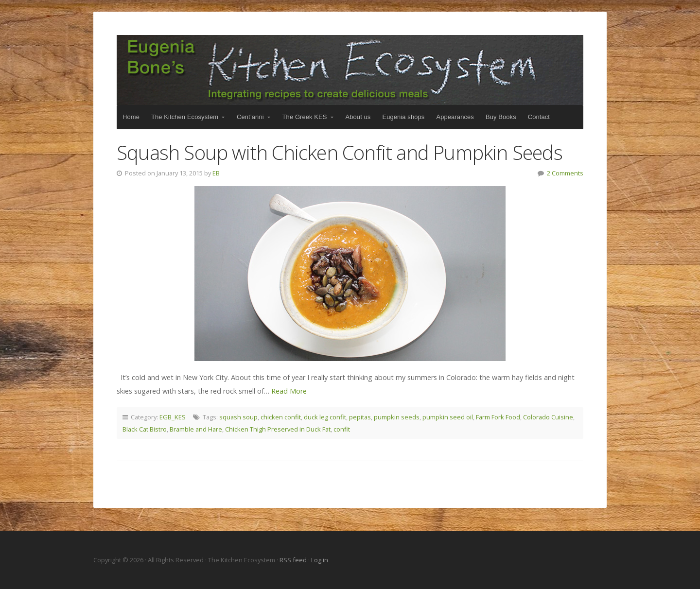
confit (342, 429)
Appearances (455, 117)
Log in (320, 560)
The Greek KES (305, 117)
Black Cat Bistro (145, 429)
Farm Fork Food (498, 417)
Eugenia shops (403, 117)
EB (216, 173)
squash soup (238, 417)
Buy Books (501, 117)
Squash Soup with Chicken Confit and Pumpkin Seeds (340, 152)
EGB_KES (173, 417)
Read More (289, 391)
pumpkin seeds (397, 417)
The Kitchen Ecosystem (350, 70)
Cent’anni (250, 117)
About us (358, 117)
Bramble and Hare (196, 429)
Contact (539, 117)
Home (131, 117)
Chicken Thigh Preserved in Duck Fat (278, 429)
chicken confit (281, 417)
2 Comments (565, 173)
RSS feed (294, 560)
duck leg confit (325, 417)
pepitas (360, 417)
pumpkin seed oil (448, 417)
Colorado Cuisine (548, 417)
